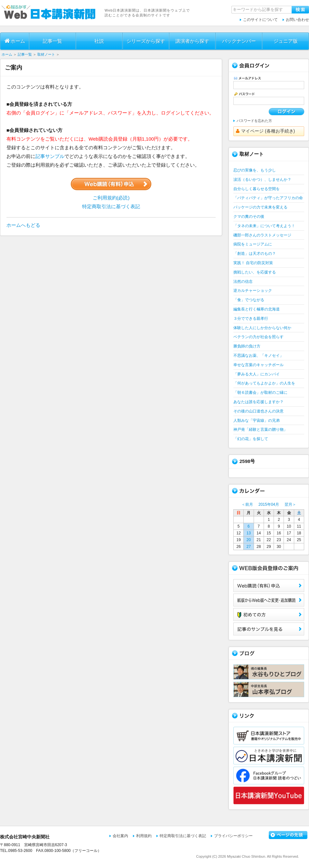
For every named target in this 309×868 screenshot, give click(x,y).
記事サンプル (50, 156)
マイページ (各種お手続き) (265, 131)
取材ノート (46, 54)
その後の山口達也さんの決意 (258, 411)
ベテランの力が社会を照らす (258, 337)
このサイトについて (260, 20)
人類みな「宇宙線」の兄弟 (257, 420)
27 (249, 547)
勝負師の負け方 (247, 346)
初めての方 (269, 614)
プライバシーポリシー (233, 836)
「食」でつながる (249, 300)
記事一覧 (52, 41)
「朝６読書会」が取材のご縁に (260, 392)
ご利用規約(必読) (111, 198)
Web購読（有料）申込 (269, 586)
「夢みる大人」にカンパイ (257, 374)
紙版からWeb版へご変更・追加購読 (269, 600)
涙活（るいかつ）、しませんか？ (262, 180)
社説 (99, 41)
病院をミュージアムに (253, 244)
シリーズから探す (146, 41)
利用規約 (144, 836)
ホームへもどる (23, 225)
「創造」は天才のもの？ (255, 254)
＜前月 (247, 504)
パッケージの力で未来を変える (260, 207)
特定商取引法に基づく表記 (111, 206)
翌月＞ (290, 504)
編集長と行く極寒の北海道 (257, 309)
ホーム (15, 41)
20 (249, 540)
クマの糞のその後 (249, 217)
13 (249, 533)
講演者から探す (192, 41)
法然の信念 (243, 282)
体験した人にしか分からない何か (262, 328)
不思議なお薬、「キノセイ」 (258, 356)
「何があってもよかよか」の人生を (264, 383)
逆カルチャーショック (253, 291)
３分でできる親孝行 (251, 319)
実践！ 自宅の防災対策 (253, 263)
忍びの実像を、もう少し (255, 170)
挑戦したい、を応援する (255, 272)
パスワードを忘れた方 (254, 121)
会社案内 (120, 836)
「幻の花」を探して (251, 439)
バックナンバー (239, 41)
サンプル (269, 629)
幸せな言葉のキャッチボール (258, 365)
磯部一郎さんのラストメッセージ (262, 235)
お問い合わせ (297, 20)
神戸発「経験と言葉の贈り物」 (260, 429)
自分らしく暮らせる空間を (257, 189)
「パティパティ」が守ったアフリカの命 (268, 198)
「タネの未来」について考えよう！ (264, 226)
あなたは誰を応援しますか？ (258, 402)
